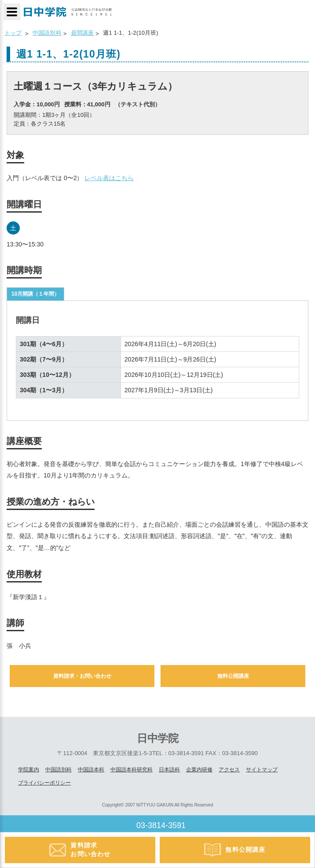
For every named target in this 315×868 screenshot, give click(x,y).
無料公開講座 (233, 676)
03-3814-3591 (161, 825)
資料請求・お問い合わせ (82, 676)
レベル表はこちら (109, 178)
